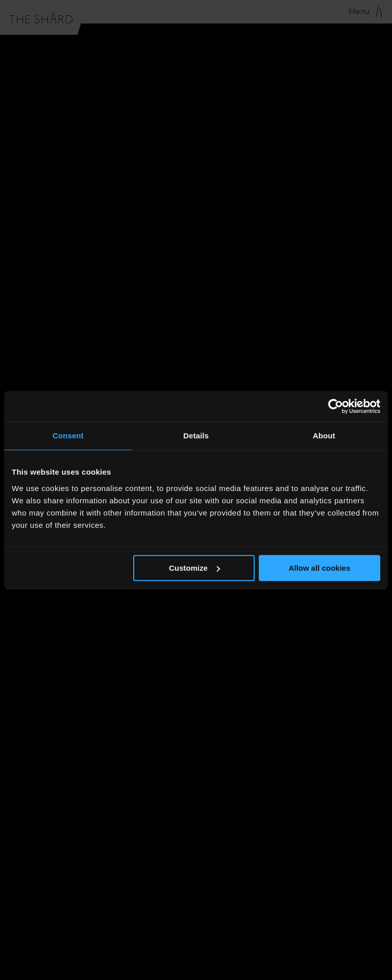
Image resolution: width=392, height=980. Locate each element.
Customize (194, 568)
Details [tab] (196, 436)
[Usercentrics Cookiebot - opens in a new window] (336, 406)
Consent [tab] (68, 436)
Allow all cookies (319, 568)
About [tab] (324, 436)
